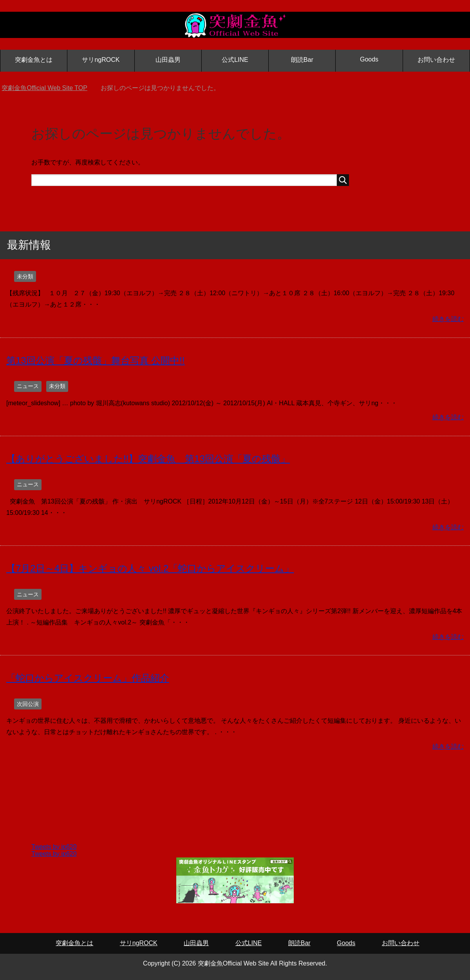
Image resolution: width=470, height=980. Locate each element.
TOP (44, 88)
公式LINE (235, 60)
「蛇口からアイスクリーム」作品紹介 (88, 678)
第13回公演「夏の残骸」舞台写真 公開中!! (96, 360)
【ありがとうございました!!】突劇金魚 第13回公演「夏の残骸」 (148, 459)
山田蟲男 (168, 60)
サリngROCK (101, 60)
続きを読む (448, 319)
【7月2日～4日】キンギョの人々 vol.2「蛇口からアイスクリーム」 (150, 568)
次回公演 (28, 704)
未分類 (25, 276)
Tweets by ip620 (54, 847)
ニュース (28, 386)
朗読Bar (302, 60)
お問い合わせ (436, 60)
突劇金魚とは (34, 60)
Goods (369, 59)
